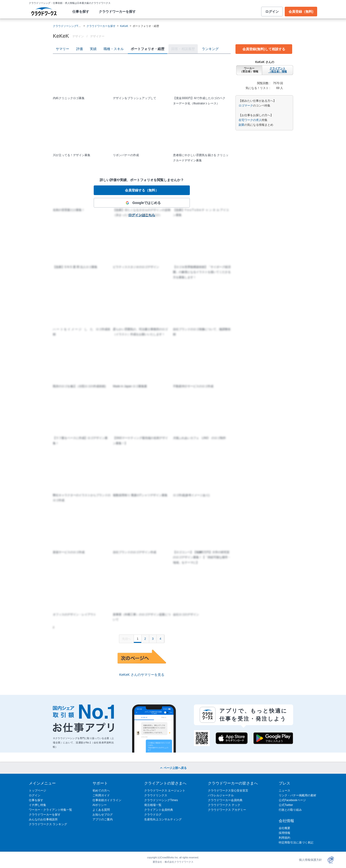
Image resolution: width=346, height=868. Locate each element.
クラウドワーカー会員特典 (225, 800)
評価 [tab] (80, 49)
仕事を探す (81, 12)
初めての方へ (101, 791)
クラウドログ (153, 815)
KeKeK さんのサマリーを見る (142, 675)
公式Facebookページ (292, 800)
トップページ (37, 791)
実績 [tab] (93, 49)
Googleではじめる (142, 203)
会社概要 (284, 828)
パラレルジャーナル (221, 795)
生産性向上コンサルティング (163, 819)
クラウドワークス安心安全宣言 (228, 791)
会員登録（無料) (301, 12)
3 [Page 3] (153, 639)
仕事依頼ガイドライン (107, 800)
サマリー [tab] (62, 49)
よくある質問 (101, 810)
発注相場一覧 (153, 805)
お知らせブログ (103, 815)
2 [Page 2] (145, 639)
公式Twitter (286, 805)
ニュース (284, 791)
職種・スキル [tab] (114, 49)
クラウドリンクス (156, 795)
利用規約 (284, 838)
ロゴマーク (246, 106)
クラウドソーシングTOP (67, 26)
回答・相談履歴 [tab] (183, 49)
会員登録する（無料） (142, 190)
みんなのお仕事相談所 (43, 819)
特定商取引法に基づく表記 (296, 843)
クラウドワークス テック (224, 805)
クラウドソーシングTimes (161, 800)
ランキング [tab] (210, 49)
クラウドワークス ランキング (48, 824)
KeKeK (124, 26)
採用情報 (284, 833)
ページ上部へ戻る (173, 768)
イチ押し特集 (37, 805)
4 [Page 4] (160, 639)
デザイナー (97, 36)
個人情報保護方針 (310, 860)
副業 (241, 125)
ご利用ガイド (101, 795)
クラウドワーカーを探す (117, 12)
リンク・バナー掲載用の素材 (297, 795)
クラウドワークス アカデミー (227, 810)
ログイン (272, 12)
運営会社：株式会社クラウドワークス (173, 862)
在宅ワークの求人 (250, 120)
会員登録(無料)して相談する (264, 49)
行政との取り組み (290, 810)
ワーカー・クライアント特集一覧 (50, 810)
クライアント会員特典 (159, 810)
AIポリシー (100, 805)
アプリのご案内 (103, 819)
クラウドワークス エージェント (165, 791)
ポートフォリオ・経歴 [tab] (148, 49)
